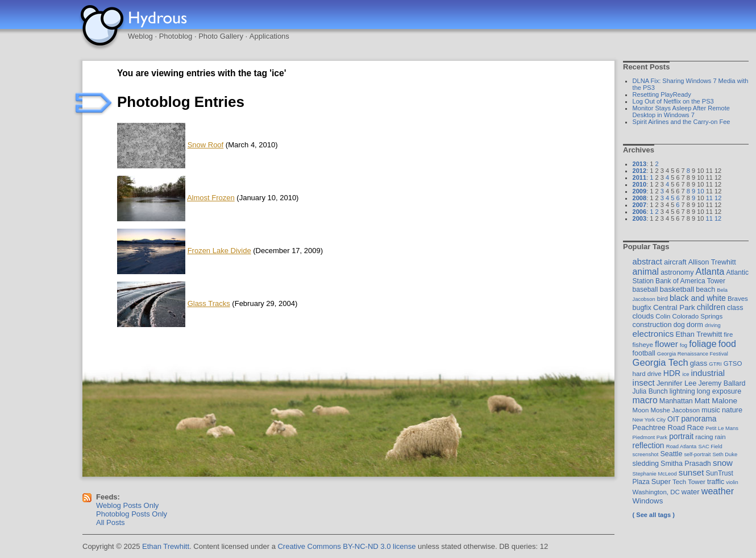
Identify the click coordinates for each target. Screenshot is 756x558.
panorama (699, 419)
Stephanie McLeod (655, 474)
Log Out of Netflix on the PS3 (673, 101)
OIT (673, 419)
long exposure (719, 391)
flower (666, 344)
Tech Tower (689, 482)
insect (644, 383)
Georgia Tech (661, 363)
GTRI (715, 364)
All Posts (111, 522)
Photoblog (176, 36)
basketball (677, 289)
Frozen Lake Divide (219, 251)
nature (732, 410)
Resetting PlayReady (662, 94)
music (711, 410)
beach (705, 290)
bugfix (642, 308)
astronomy (677, 272)
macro (645, 400)
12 (718, 198)
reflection (649, 445)
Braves (738, 299)
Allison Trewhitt (712, 262)
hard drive (647, 374)
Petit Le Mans (722, 428)
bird (662, 299)
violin (732, 482)
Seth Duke (725, 454)
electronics (653, 334)
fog (684, 345)
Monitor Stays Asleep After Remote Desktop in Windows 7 (681, 111)
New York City (649, 419)
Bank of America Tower (690, 281)
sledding (646, 464)
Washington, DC (656, 492)
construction (652, 325)
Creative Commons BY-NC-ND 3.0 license (346, 546)
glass (699, 363)
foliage (703, 344)
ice (686, 374)
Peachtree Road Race (668, 427)
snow (723, 463)
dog (679, 325)
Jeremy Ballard (722, 383)
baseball (645, 290)
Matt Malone (716, 401)
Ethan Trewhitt (699, 334)
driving (713, 325)
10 (700, 191)
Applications (269, 36)
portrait (681, 436)
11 (709, 198)
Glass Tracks (209, 303)
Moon (641, 410)
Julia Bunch (650, 391)
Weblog (140, 36)
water (691, 492)
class (735, 308)
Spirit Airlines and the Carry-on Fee (682, 122)
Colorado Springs (698, 316)
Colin (663, 316)
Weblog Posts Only (127, 505)
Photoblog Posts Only (132, 514)
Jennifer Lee (676, 383)
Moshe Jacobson (675, 410)
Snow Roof (206, 145)
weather (718, 491)
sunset (691, 472)
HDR (672, 373)
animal (646, 272)
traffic (716, 482)
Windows (648, 501)
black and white (698, 298)
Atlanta (710, 271)
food (727, 344)
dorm (695, 325)
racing (704, 437)
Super (661, 481)
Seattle (672, 454)
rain (720, 437)
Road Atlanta (682, 446)
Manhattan (676, 401)
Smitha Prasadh (686, 464)
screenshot (646, 454)
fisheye (643, 345)
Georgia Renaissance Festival (693, 354)
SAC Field (710, 446)
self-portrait (697, 454)
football (644, 353)
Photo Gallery (221, 36)
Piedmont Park (650, 437)
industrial (708, 373)
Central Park (674, 307)
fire (728, 334)
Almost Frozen (211, 198)
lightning (682, 391)
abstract (647, 262)
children (711, 307)
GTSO (733, 363)
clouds (643, 316)
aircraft (675, 262)
